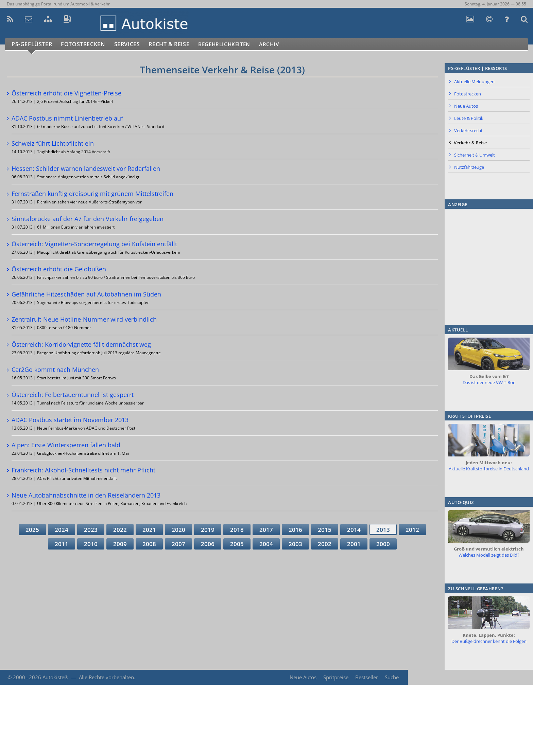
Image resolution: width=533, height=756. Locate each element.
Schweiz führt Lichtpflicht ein (53, 143)
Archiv (282, 44)
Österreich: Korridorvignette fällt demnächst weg (81, 344)
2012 (412, 530)
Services (130, 44)
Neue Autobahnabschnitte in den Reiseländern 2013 (86, 495)
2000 (383, 544)
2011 (62, 544)
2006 (208, 544)
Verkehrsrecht (468, 130)
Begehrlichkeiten (233, 44)
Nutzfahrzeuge (469, 167)
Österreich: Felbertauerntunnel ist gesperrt (73, 395)
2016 (295, 530)
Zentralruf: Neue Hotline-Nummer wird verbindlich (84, 319)
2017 (266, 530)
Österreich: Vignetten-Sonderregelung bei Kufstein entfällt (94, 244)
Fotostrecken (85, 44)
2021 (149, 530)
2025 (32, 530)
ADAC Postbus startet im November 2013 (70, 420)
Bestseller (366, 677)
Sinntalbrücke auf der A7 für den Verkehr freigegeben (88, 219)
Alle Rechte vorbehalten (106, 677)
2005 (237, 544)
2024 (62, 530)
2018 (237, 530)
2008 (149, 544)
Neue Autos (466, 106)
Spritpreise (335, 677)
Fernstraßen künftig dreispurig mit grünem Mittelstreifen (92, 194)
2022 (120, 530)
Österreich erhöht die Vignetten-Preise (66, 93)
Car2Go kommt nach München (55, 370)
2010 (91, 544)
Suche (392, 677)
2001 (354, 544)
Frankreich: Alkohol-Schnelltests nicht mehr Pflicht (83, 470)
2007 (178, 544)
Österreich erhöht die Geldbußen (59, 269)
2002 (325, 544)
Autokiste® (55, 677)
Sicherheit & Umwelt (475, 155)
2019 (208, 530)
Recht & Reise (174, 44)
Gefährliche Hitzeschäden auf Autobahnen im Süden (86, 294)
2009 (120, 544)
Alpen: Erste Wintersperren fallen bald (66, 445)
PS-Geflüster (32, 44)
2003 (295, 544)
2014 (354, 530)
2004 (266, 544)
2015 (325, 530)
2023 (91, 530)
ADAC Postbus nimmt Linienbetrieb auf (67, 118)
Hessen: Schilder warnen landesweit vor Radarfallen (86, 168)
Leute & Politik (469, 118)
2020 (178, 530)
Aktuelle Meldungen (474, 82)
